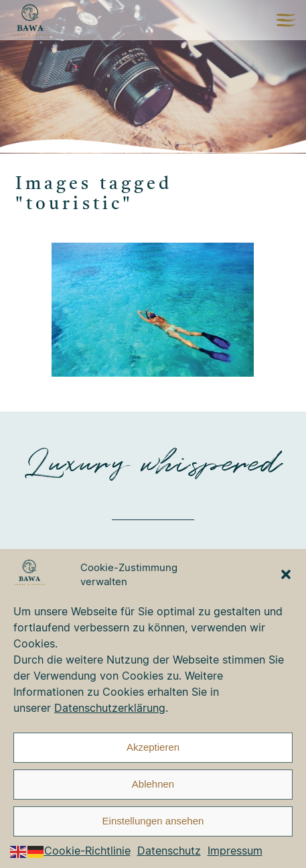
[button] (286, 574)
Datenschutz (169, 851)
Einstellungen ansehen (153, 821)
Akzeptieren (153, 747)
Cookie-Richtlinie (87, 851)
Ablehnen (153, 784)
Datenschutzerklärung (110, 708)
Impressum (235, 851)
